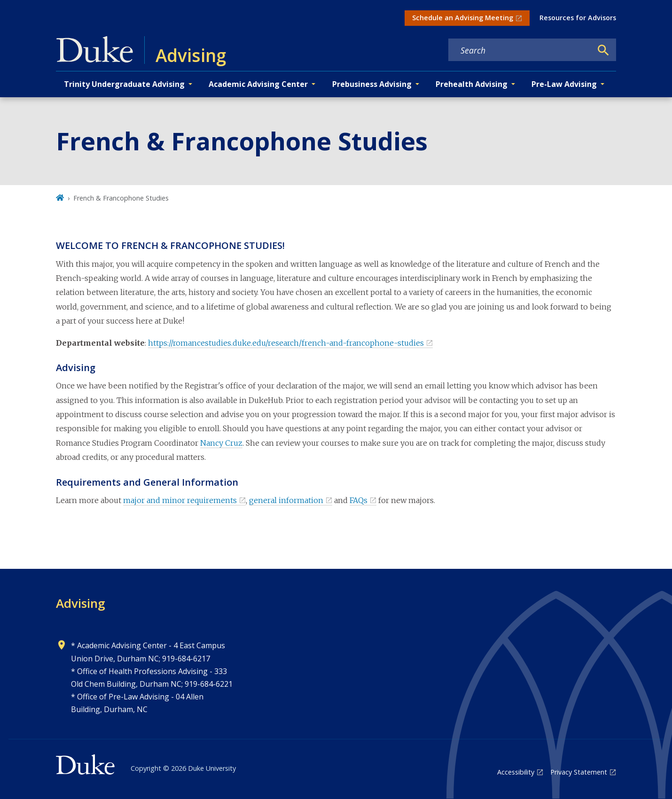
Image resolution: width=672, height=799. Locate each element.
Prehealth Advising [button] (472, 84)
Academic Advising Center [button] (258, 84)
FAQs (359, 500)
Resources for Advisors (578, 18)
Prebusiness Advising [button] (372, 84)
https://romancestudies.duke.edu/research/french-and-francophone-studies (286, 343)
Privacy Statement (579, 772)
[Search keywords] (520, 50)
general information (286, 500)
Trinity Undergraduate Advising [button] (124, 84)
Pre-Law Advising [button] (564, 84)
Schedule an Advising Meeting (463, 18)
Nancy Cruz (221, 443)
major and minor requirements (180, 500)
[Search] (603, 50)
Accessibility (516, 772)
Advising (81, 603)
